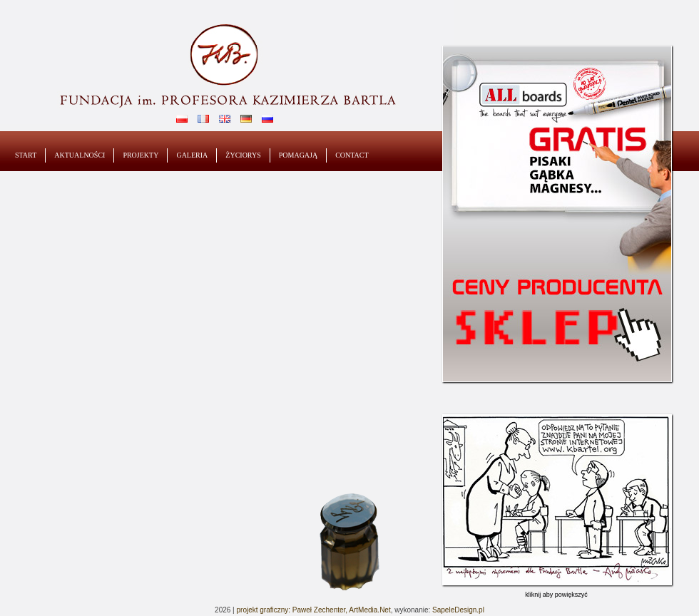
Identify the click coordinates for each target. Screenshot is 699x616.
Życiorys (243, 155)
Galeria (192, 155)
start (26, 155)
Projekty (141, 155)
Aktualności (80, 155)
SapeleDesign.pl (458, 610)
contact (352, 155)
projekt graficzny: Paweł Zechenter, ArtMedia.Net (313, 610)
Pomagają (298, 155)
